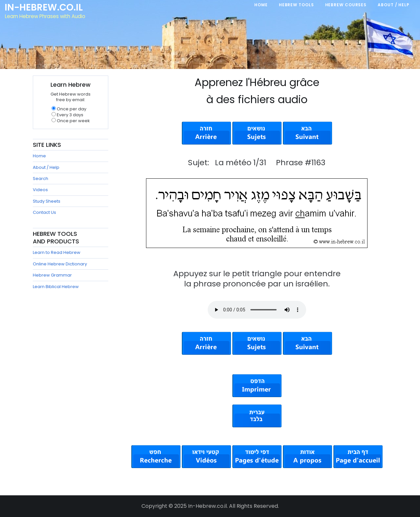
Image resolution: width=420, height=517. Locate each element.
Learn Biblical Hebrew (56, 287)
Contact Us (44, 212)
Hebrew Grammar (52, 275)
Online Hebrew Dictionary (60, 264)
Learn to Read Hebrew (57, 252)
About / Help (46, 167)
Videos (40, 190)
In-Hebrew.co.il (44, 8)
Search (41, 179)
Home (39, 156)
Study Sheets (47, 201)
